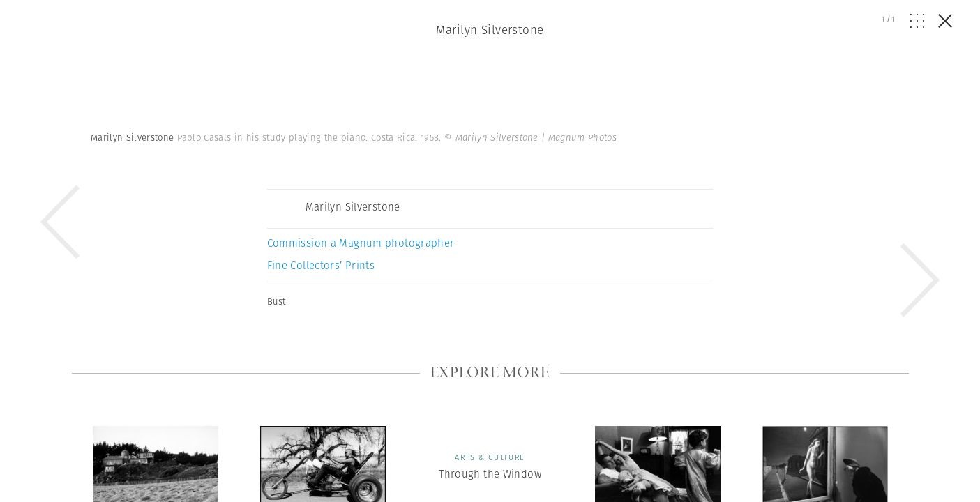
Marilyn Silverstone (490, 30)
